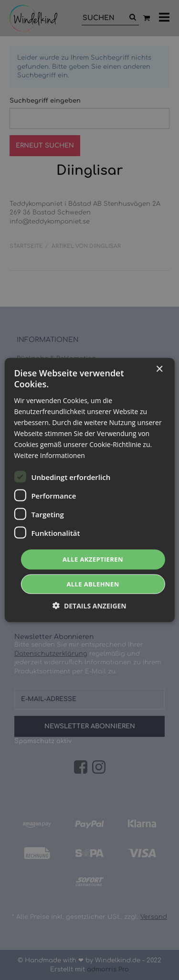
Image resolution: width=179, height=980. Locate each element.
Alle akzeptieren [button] (93, 559)
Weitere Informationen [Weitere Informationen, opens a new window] (49, 455)
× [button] (159, 369)
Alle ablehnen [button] (93, 584)
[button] (89, 605)
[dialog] (89, 490)
